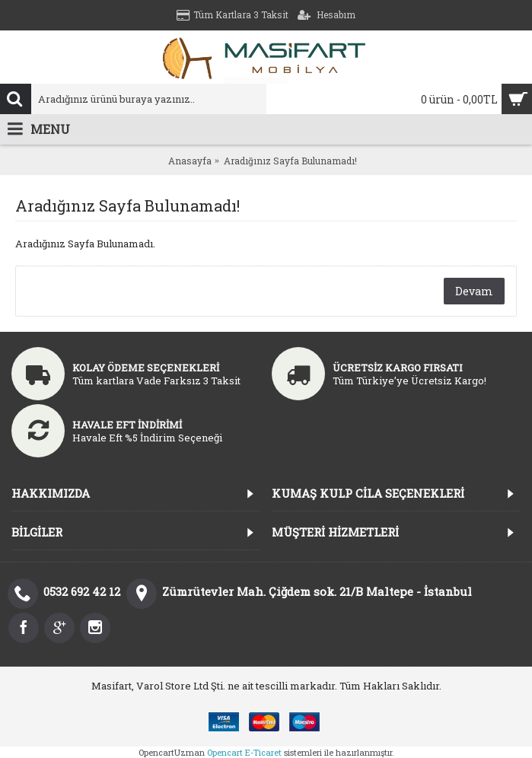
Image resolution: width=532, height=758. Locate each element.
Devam (474, 291)
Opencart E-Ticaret (244, 752)
